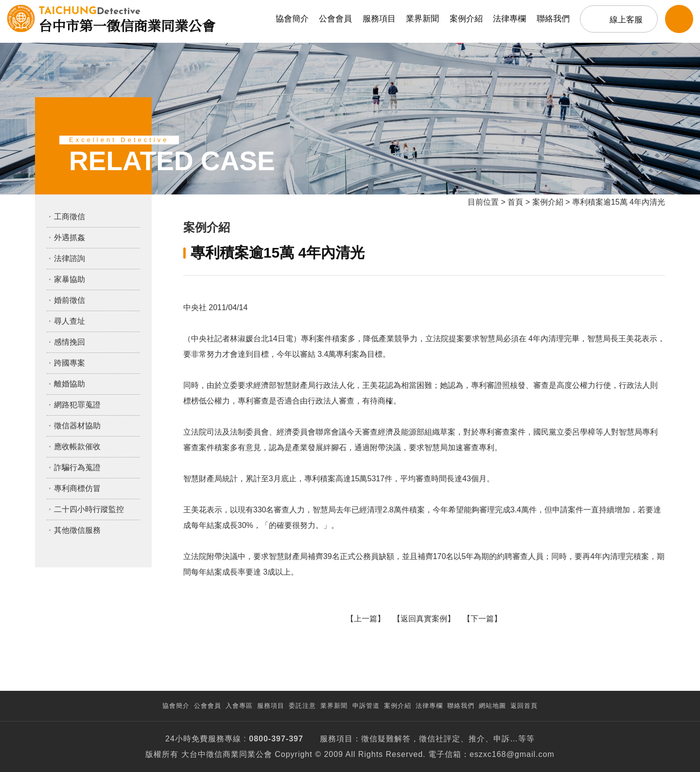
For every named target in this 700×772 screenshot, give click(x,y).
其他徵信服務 (77, 530)
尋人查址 (70, 321)
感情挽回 (70, 342)
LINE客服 (679, 19)
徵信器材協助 (77, 426)
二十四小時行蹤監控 (89, 509)
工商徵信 (70, 217)
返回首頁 (524, 706)
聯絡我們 (553, 19)
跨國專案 (70, 363)
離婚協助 (70, 384)
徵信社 (431, 739)
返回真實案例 (424, 619)
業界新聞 (422, 19)
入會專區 (239, 706)
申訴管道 (366, 706)
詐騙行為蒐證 (77, 467)
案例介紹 (466, 19)
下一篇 (482, 619)
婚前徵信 (70, 300)
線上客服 (626, 20)
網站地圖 (492, 706)
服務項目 (379, 19)
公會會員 (335, 19)
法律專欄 (509, 19)
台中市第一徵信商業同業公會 (127, 18)
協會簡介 (292, 19)
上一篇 (366, 619)
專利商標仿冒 (77, 488)
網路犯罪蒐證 (77, 405)
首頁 (515, 202)
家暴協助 (70, 279)
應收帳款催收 (77, 447)
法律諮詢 (70, 258)
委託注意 (302, 706)
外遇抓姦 (70, 237)
